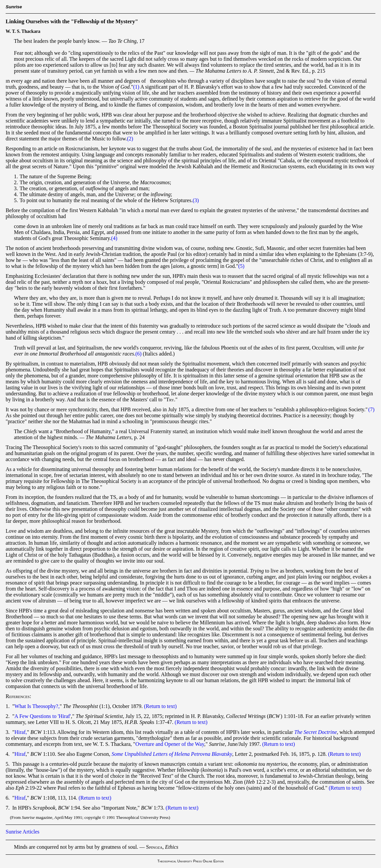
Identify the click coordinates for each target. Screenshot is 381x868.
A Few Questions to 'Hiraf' (43, 716)
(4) (114, 238)
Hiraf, (21, 732)
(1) (136, 87)
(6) (138, 354)
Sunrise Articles (23, 832)
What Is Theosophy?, (37, 706)
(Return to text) (160, 706)
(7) (372, 409)
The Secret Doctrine (316, 732)
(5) (242, 266)
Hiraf (20, 754)
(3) (196, 200)
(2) (130, 139)
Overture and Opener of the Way (170, 744)
